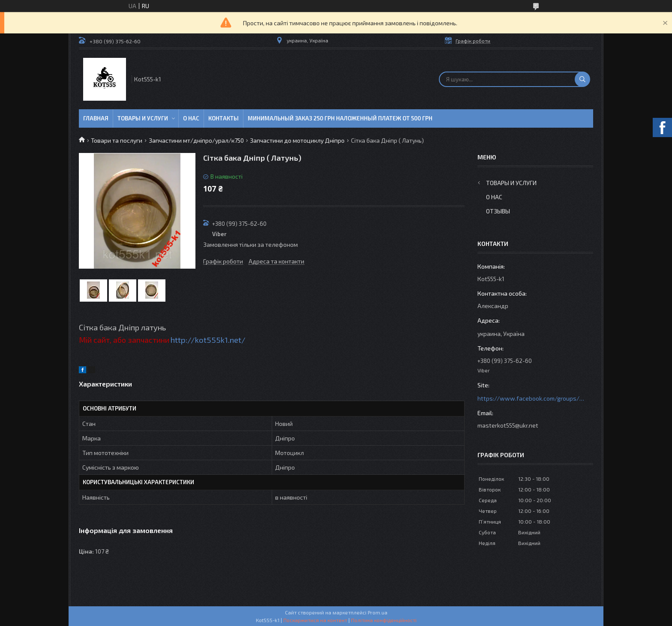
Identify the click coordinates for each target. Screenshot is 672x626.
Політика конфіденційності (384, 620)
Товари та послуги (117, 140)
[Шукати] (582, 79)
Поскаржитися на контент (315, 620)
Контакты (223, 118)
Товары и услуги (143, 118)
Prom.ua (378, 612)
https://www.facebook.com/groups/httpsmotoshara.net (531, 398)
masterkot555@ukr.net (508, 425)
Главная (96, 118)
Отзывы (498, 211)
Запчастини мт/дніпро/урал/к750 (196, 140)
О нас (191, 118)
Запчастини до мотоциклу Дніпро (297, 140)
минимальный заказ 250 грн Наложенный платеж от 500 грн (340, 118)
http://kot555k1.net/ (208, 340)
